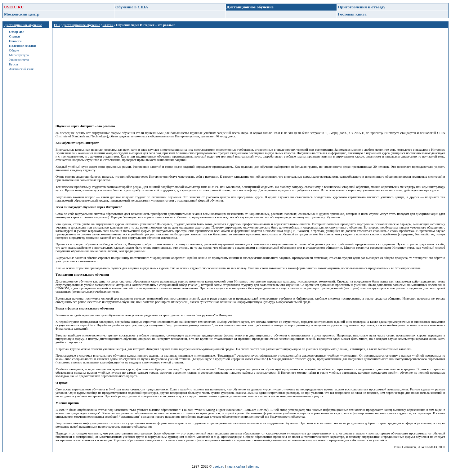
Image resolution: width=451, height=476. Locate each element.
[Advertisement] (242, 75)
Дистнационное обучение (23, 25)
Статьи (14, 36)
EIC (57, 25)
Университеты (19, 60)
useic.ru (219, 466)
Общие (14, 50)
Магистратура (19, 55)
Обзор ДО (16, 32)
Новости (15, 41)
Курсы (13, 64)
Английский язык (21, 69)
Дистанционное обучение (81, 25)
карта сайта (236, 466)
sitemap (253, 466)
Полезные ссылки (22, 46)
